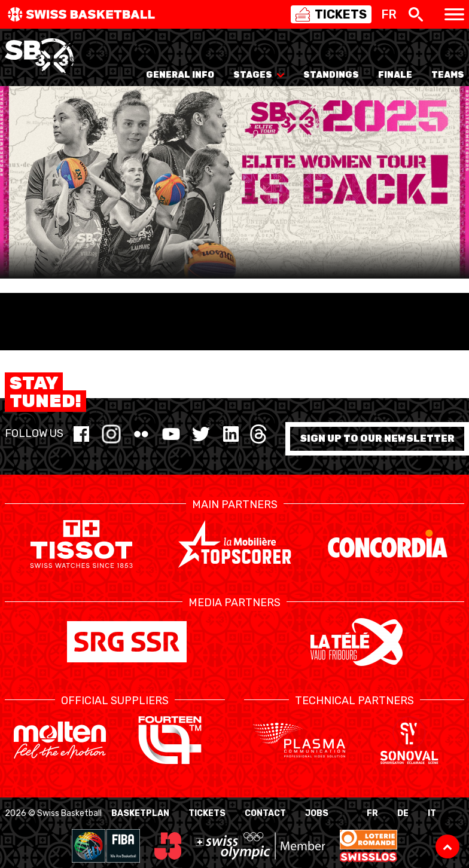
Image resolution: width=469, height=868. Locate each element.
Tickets (207, 813)
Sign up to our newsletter (377, 438)
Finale (395, 75)
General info (180, 75)
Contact (265, 813)
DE (403, 813)
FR (372, 813)
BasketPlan (140, 813)
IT (432, 813)
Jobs (317, 813)
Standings (331, 75)
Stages (259, 75)
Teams (448, 75)
